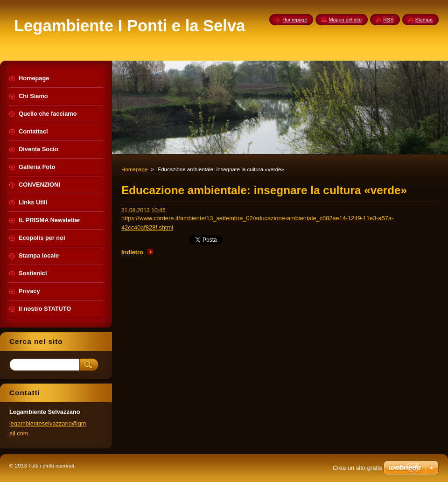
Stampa (424, 20)
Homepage (134, 169)
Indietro (132, 252)
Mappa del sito (345, 20)
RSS (388, 20)
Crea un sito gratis (357, 468)
